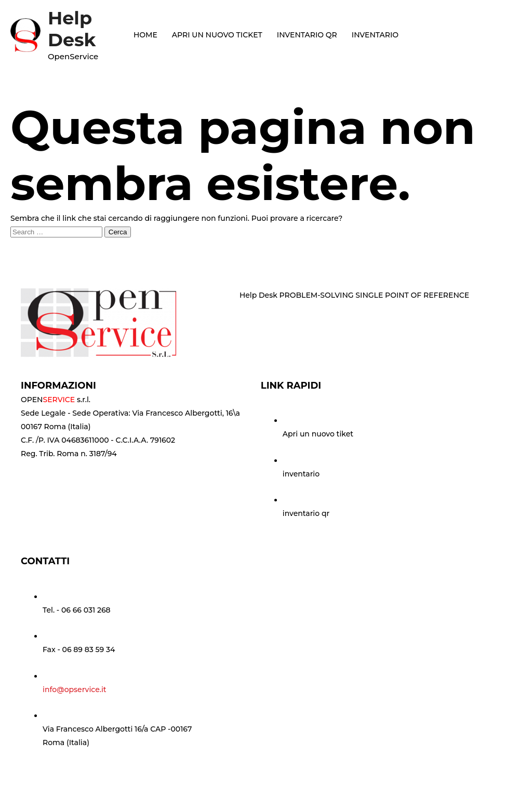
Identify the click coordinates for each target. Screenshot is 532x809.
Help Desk (72, 29)
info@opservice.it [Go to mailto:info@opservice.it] (75, 689)
